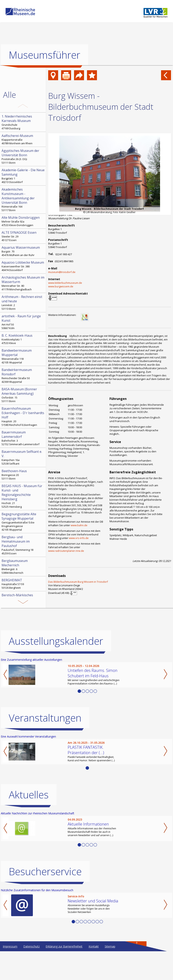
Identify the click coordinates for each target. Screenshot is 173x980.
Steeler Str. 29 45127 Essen (23, 236)
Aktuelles (29, 823)
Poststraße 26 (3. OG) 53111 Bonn (23, 156)
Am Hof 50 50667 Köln (23, 322)
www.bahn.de (79, 525)
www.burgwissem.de (61, 286)
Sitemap (110, 975)
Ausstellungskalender (56, 670)
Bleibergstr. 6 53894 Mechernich (23, 567)
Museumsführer (44, 55)
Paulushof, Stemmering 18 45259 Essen (23, 545)
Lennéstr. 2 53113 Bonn (23, 303)
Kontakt (94, 975)
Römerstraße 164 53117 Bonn (23, 200)
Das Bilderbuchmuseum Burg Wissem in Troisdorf (78, 582)
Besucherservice (45, 900)
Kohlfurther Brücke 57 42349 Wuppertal (23, 620)
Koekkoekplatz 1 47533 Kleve (23, 339)
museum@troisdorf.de (62, 272)
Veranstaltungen (45, 747)
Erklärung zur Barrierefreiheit (64, 975)
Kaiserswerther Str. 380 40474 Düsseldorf (23, 266)
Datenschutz (31, 975)
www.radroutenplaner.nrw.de (66, 551)
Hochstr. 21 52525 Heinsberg (23, 496)
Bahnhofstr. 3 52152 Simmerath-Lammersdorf (23, 438)
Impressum (10, 975)
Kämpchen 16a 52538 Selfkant (23, 457)
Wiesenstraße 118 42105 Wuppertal (23, 356)
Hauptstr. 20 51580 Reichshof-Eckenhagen (23, 416)
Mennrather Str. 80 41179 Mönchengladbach (23, 283)
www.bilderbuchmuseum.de (65, 283)
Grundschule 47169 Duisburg (23, 122)
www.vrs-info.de (79, 538)
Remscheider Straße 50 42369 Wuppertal (23, 376)
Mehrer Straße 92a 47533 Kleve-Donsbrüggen (23, 221)
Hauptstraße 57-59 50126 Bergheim (23, 584)
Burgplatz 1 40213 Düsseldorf (23, 176)
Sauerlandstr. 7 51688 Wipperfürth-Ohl (23, 601)
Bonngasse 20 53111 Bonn (23, 475)
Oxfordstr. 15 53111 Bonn (23, 395)
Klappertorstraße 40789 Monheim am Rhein (23, 139)
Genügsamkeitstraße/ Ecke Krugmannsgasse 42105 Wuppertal (23, 522)
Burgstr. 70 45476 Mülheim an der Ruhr (23, 251)
